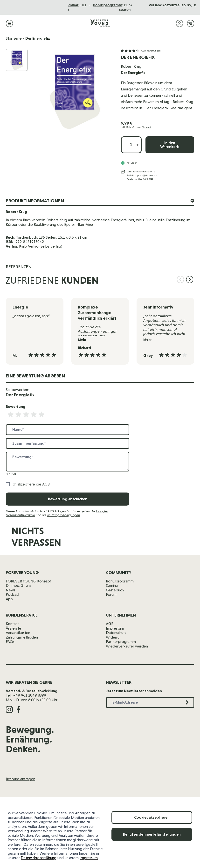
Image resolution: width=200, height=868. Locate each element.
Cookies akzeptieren (152, 817)
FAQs (10, 642)
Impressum (89, 858)
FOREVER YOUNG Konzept (29, 581)
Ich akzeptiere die (31, 484)
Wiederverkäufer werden (127, 646)
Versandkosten (18, 633)
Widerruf (113, 637)
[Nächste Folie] (190, 280)
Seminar (112, 585)
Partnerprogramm (121, 642)
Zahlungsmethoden (22, 637)
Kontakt (12, 624)
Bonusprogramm (120, 581)
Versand (147, 127)
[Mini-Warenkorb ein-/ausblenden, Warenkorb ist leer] (191, 23)
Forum (111, 594)
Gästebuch (115, 590)
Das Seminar (109, 5)
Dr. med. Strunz (19, 585)
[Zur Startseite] (100, 23)
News (10, 590)
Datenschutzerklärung (39, 858)
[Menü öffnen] (9, 23)
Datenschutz (116, 633)
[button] (141, 51)
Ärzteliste (14, 628)
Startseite (14, 38)
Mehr (82, 340)
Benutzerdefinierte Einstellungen (152, 834)
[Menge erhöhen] (138, 145)
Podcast (13, 594)
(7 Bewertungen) (153, 51)
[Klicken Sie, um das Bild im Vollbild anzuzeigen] (75, 90)
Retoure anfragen (21, 779)
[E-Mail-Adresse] (133, 539)
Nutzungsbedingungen (64, 515)
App (9, 599)
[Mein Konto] (179, 23)
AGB (46, 484)
